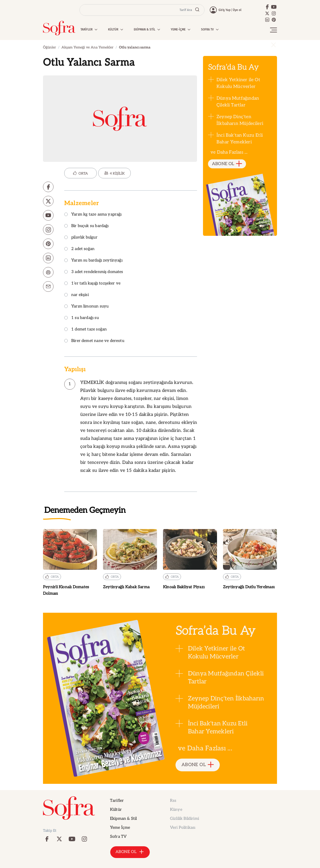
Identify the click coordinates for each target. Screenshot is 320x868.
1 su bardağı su (81, 318)
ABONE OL (227, 164)
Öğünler (49, 47)
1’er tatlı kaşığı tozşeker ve (92, 284)
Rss (173, 801)
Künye (176, 810)
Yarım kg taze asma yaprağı (93, 215)
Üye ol (237, 10)
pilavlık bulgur (81, 238)
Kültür (116, 810)
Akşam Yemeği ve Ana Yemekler (87, 47)
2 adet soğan (79, 249)
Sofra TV (118, 837)
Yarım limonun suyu (86, 307)
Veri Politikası (183, 828)
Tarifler (117, 801)
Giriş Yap (224, 10)
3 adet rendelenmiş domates (94, 272)
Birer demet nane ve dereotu (94, 341)
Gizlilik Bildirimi (184, 819)
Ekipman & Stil (123, 819)
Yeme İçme (120, 828)
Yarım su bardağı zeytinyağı (93, 261)
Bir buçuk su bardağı (86, 226)
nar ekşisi (76, 295)
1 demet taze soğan (85, 330)
